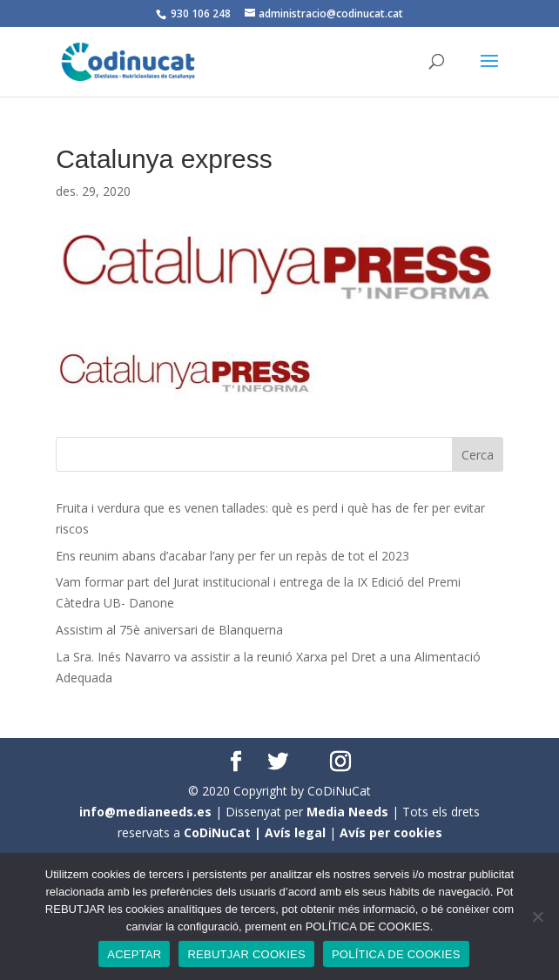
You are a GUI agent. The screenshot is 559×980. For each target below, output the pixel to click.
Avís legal (295, 832)
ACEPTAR (134, 954)
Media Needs (347, 812)
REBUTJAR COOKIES (246, 954)
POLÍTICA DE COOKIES (396, 954)
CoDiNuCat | (224, 832)
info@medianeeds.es (145, 812)
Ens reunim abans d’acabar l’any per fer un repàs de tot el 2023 (232, 556)
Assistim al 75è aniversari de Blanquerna (169, 630)
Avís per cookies (391, 832)
